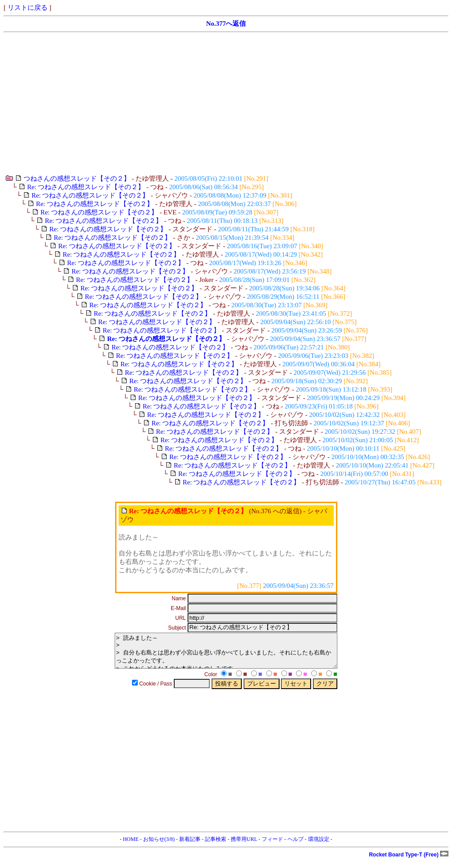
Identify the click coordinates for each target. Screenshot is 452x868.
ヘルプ (296, 846)
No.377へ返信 (226, 24)
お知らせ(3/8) (159, 846)
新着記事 (190, 846)
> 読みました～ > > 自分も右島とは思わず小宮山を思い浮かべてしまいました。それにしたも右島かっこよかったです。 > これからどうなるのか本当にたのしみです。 (226, 654)
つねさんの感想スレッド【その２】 (77, 178)
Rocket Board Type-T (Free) (409, 861)
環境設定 (319, 846)
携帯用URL (244, 846)
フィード (272, 846)
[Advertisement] (226, 103)
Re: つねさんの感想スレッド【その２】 (86, 187)
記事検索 (216, 846)
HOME (130, 846)
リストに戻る (28, 8)
